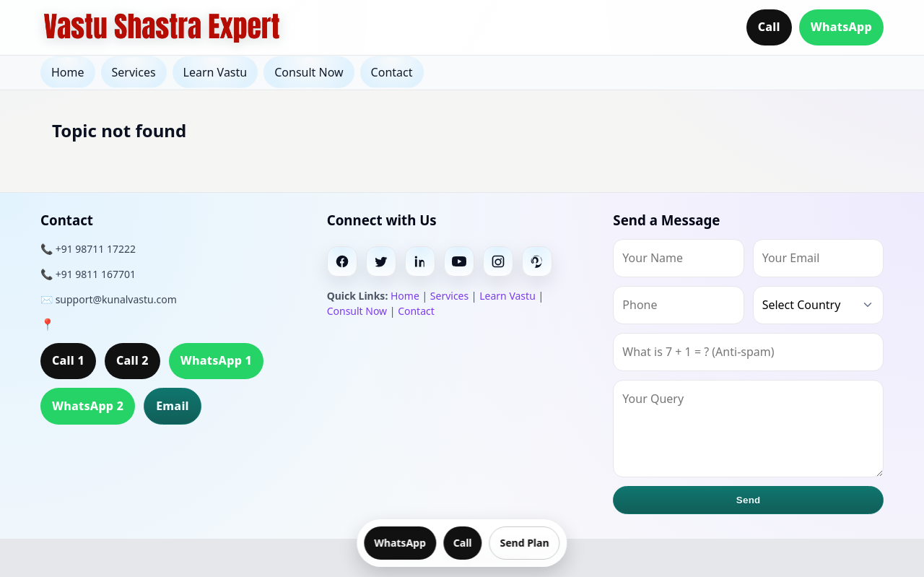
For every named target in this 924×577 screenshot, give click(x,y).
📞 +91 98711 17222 (88, 249)
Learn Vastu (215, 72)
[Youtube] (459, 261)
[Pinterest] (537, 261)
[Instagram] (498, 261)
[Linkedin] (420, 261)
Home (68, 72)
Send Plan (525, 543)
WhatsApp (841, 27)
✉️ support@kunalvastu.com (109, 299)
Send (749, 500)
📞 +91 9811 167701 (88, 274)
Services (134, 72)
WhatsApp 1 (216, 360)
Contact (392, 72)
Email (173, 406)
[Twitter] (381, 261)
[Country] (818, 305)
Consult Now (309, 72)
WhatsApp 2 (88, 406)
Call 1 (68, 360)
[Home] (162, 27)
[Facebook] (342, 261)
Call (769, 27)
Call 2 (132, 360)
